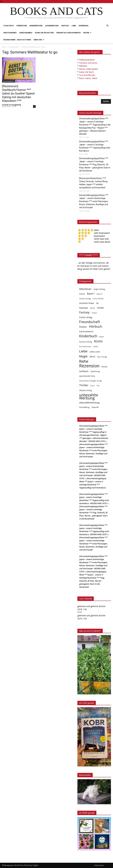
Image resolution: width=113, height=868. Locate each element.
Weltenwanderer (87, 60)
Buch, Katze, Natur (88, 78)
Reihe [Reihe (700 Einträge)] (84, 361)
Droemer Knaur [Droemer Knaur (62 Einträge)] (87, 303)
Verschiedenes (10, 33)
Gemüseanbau (26, 33)
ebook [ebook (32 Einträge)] (92, 308)
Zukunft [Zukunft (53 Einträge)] (95, 407)
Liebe (74, 26)
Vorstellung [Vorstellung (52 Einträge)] (84, 407)
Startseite (9, 26)
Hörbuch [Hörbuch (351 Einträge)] (96, 326)
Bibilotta (83, 66)
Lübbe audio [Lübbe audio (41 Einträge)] (95, 352)
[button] (107, 26)
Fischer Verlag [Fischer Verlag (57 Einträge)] (86, 317)
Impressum (99, 865)
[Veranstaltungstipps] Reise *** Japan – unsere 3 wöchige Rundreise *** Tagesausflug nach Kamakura (95, 146)
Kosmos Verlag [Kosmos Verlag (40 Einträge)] (86, 342)
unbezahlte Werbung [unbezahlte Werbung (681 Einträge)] (89, 396)
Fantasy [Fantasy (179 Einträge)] (84, 312)
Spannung (83, 26)
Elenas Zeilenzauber (89, 69)
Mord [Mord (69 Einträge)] (92, 356)
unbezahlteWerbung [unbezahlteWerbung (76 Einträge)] (89, 402)
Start (4, 47)
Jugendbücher (52, 26)
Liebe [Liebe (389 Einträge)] (83, 351)
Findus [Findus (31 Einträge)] (94, 313)
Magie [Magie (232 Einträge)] (83, 356)
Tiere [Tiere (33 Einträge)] (92, 386)
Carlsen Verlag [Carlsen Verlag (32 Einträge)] (85, 299)
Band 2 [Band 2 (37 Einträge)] (100, 294)
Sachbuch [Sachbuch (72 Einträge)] (84, 371)
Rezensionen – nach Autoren (17, 40)
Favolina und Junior (88, 63)
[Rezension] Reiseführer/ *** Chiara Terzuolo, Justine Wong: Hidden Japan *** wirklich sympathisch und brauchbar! (94, 183)
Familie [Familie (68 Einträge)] (100, 308)
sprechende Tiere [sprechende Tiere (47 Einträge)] (87, 376)
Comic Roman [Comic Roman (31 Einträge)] (98, 299)
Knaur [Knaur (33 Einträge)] (102, 337)
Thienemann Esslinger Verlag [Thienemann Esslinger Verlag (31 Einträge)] (90, 381)
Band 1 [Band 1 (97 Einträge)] (91, 294)
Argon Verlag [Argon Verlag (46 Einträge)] (99, 289)
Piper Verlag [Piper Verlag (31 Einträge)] (102, 357)
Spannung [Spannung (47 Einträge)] (95, 371)
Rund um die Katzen (44, 33)
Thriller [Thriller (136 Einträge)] (84, 385)
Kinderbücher (36, 26)
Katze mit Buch (86, 72)
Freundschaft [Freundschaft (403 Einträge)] (90, 322)
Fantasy (65, 26)
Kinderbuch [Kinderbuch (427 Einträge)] (88, 336)
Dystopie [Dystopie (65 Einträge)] (83, 308)
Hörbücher (22, 26)
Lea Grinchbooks (87, 75)
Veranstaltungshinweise (68, 33)
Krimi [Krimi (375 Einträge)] (98, 341)
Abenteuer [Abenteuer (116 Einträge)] (85, 289)
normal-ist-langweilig (11, 105)
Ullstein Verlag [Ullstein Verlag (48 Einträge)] (85, 390)
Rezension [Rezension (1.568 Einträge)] (89, 366)
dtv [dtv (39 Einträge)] (97, 303)
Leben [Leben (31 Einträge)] (96, 346)
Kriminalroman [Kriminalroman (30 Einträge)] (85, 347)
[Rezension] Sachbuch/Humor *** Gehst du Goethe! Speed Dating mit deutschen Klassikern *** (18, 93)
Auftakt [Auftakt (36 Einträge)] (82, 294)
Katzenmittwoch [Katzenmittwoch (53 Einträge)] (86, 331)
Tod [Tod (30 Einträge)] (98, 386)
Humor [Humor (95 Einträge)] (83, 327)
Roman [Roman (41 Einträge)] (104, 367)
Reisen (87, 33)
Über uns (39, 40)
